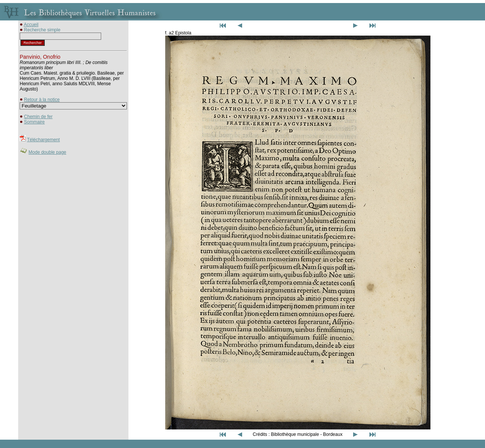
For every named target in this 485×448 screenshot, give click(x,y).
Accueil (31, 25)
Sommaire (34, 122)
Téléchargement (43, 140)
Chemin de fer (38, 117)
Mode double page (47, 152)
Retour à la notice (42, 100)
